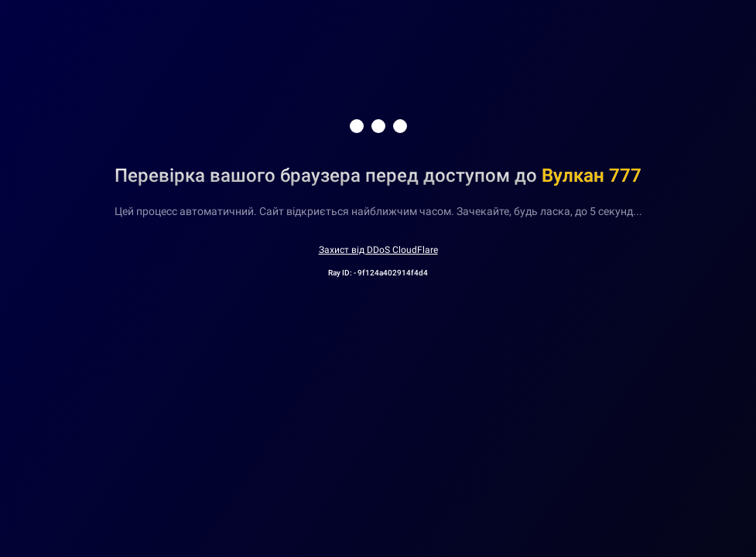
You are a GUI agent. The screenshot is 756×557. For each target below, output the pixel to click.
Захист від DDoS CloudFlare (378, 250)
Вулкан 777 (592, 176)
